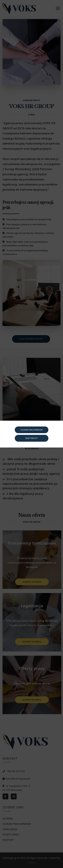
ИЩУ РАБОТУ (32, 438)
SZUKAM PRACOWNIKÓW (32, 430)
